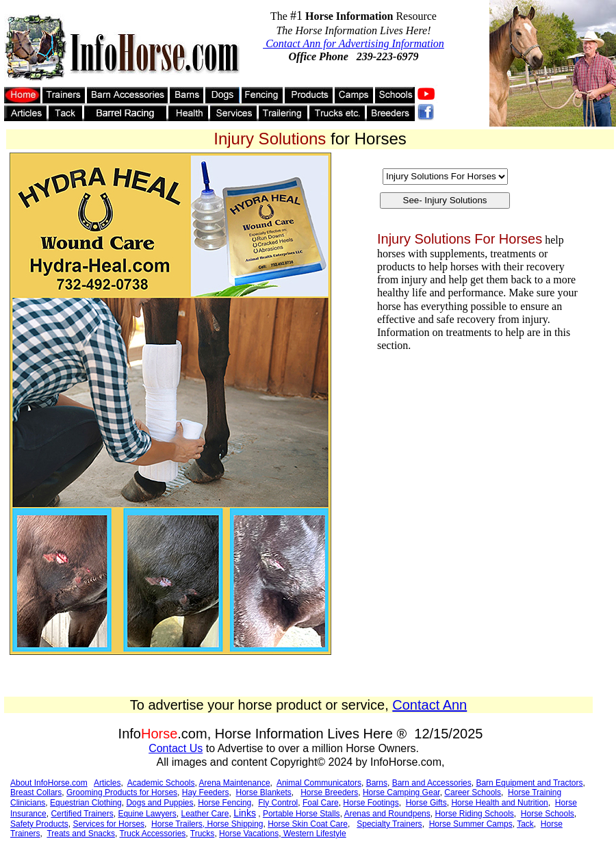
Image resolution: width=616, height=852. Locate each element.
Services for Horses (108, 824)
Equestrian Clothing (86, 803)
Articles (107, 783)
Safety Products (39, 824)
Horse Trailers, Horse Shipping (207, 824)
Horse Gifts (426, 803)
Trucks (203, 834)
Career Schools (473, 792)
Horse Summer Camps (471, 824)
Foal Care (321, 803)
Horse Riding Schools (474, 814)
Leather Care (205, 814)
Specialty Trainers (389, 824)
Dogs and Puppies (159, 803)
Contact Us (176, 748)
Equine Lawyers (147, 814)
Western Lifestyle (314, 834)
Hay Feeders (206, 792)
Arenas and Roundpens (387, 814)
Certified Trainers (82, 814)
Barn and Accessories (432, 783)
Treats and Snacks (81, 834)
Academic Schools (161, 783)
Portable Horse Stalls (301, 814)
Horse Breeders (329, 792)
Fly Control (278, 803)
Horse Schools (548, 814)
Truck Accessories (152, 834)
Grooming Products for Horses (122, 792)
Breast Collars (36, 792)
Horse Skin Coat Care (308, 824)
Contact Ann (429, 705)
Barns (377, 783)
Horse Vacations (249, 834)
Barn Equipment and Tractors (529, 783)
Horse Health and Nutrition (499, 803)
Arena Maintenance (235, 783)
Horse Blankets (263, 792)
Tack (525, 824)
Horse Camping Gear (401, 792)
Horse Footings (371, 803)
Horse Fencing (224, 803)
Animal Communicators (319, 783)
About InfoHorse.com (49, 783)
